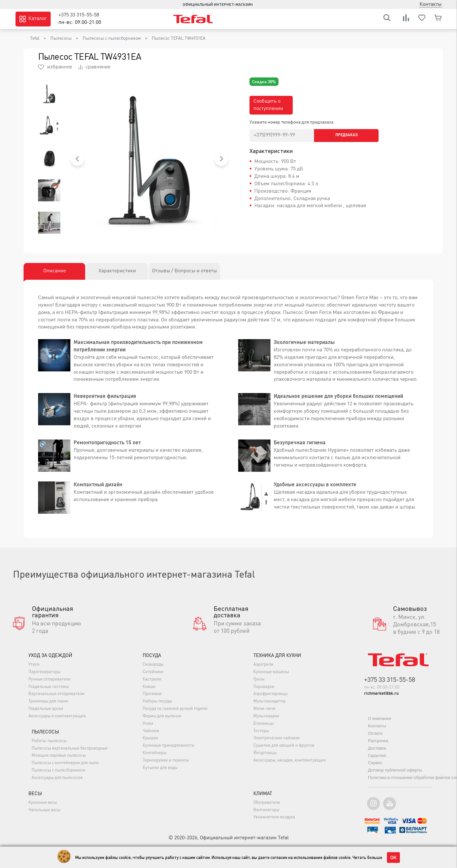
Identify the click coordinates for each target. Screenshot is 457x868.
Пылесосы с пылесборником (112, 38)
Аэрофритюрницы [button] (270, 694)
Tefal (35, 38)
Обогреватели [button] (267, 803)
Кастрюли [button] (152, 679)
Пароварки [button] (264, 687)
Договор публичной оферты (395, 770)
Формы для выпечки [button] (162, 716)
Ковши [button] (149, 687)
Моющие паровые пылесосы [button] (59, 756)
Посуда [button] (152, 656)
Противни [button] (152, 694)
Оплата (375, 733)
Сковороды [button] (153, 665)
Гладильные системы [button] (49, 687)
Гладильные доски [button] (46, 709)
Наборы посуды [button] (157, 701)
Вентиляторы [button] (266, 810)
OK (393, 857)
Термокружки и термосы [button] (166, 760)
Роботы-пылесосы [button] (49, 741)
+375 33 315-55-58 (79, 15)
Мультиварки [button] (266, 716)
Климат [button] (263, 794)
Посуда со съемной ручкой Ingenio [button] (175, 709)
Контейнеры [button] (154, 753)
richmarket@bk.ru (381, 694)
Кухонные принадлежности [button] (168, 746)
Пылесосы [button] (45, 732)
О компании (380, 718)
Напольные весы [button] (44, 810)
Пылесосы (61, 38)
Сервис (375, 763)
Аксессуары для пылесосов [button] (57, 778)
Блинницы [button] (264, 724)
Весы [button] (35, 794)
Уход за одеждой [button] (50, 656)
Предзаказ (346, 135)
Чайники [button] (151, 731)
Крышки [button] (150, 738)
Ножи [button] (148, 724)
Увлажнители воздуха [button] (274, 817)
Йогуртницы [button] (265, 753)
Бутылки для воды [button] (160, 768)
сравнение (94, 67)
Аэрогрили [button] (264, 665)
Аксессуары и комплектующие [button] (57, 716)
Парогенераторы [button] (44, 672)
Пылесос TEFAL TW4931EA (179, 38)
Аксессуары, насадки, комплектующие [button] (289, 760)
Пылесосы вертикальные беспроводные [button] (70, 748)
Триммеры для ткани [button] (48, 701)
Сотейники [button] (153, 672)
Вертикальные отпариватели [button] (56, 694)
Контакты (377, 726)
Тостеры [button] (261, 731)
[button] (77, 159)
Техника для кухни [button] (277, 656)
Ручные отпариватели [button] (50, 679)
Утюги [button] (34, 665)
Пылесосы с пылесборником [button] (58, 770)
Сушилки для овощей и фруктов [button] (284, 746)
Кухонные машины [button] (271, 672)
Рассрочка (378, 741)
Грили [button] (259, 679)
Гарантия (377, 756)
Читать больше (367, 857)
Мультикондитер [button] (269, 701)
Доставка (377, 748)
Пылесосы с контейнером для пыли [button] (65, 763)
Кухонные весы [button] (43, 803)
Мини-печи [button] (264, 709)
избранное (55, 67)
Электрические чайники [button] (277, 738)
